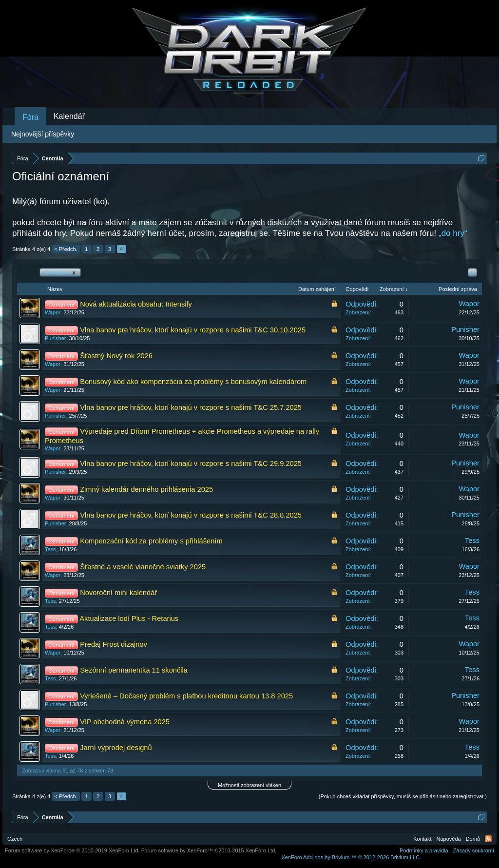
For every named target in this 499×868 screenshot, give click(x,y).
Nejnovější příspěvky (43, 134)
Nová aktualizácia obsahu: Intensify (136, 304)
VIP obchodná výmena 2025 (125, 722)
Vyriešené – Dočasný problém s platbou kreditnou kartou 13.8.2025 (186, 696)
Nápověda (449, 839)
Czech (15, 839)
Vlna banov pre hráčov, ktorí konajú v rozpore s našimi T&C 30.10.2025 (193, 330)
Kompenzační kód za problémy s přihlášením (151, 541)
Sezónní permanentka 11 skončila (134, 670)
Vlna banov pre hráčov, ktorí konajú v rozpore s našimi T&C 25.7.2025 (191, 407)
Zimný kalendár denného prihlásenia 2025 (146, 489)
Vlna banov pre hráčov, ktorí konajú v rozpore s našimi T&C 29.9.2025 (191, 463)
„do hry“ (453, 233)
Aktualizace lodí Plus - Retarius (129, 618)
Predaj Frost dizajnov (114, 644)
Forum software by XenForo (72, 850)
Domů (473, 839)
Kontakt (422, 839)
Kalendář (69, 116)
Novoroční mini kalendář (118, 593)
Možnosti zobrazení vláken (249, 785)
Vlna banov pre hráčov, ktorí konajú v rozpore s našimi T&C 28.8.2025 (191, 515)
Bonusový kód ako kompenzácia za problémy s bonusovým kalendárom (193, 382)
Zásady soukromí (474, 850)
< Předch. (66, 249)
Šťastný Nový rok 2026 (116, 356)
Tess (50, 549)
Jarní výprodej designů (116, 748)
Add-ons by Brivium (351, 857)
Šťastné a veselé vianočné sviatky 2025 (143, 567)
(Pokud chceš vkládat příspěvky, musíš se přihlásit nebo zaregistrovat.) (403, 796)
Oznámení (60, 272)
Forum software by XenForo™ (209, 850)
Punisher (55, 338)
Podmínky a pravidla (424, 850)
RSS (488, 839)
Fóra (30, 117)
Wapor (53, 312)
